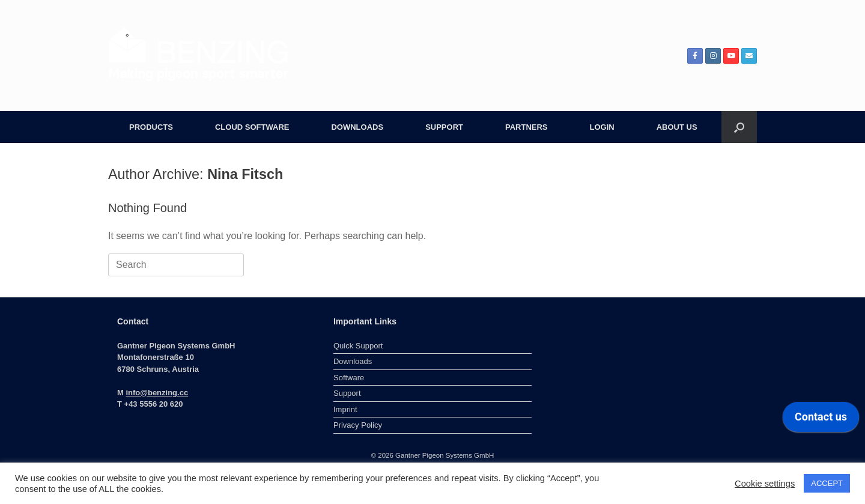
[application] (821, 420)
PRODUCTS (151, 127)
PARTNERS (527, 127)
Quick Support (358, 346)
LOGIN (602, 127)
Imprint (345, 409)
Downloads (353, 361)
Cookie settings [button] (765, 484)
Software (349, 378)
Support (347, 393)
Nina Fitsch (245, 174)
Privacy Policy (358, 425)
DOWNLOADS (357, 127)
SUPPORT (444, 127)
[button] (739, 127)
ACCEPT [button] (827, 483)
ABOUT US (677, 127)
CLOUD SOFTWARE (252, 127)
